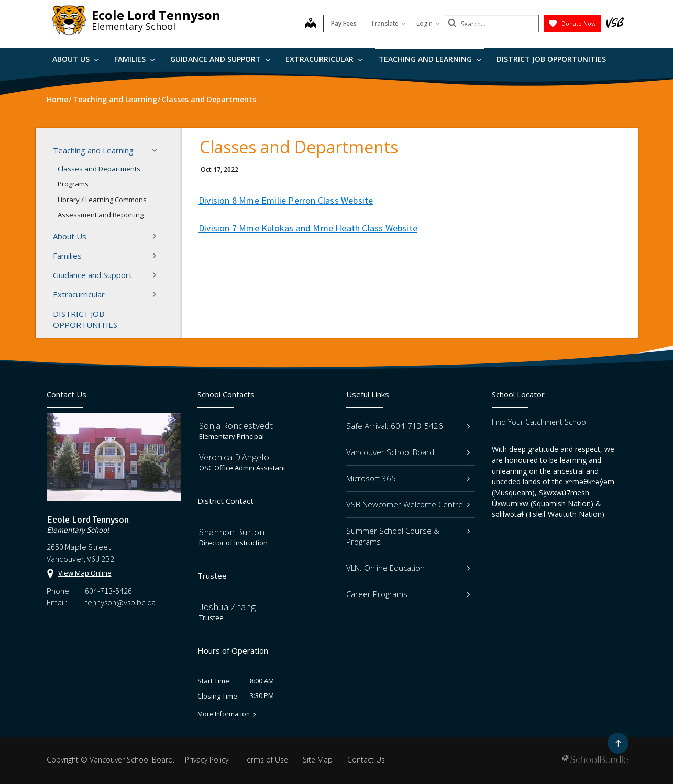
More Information (224, 714)
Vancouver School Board (408, 452)
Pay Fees (344, 23)
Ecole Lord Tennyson (156, 15)
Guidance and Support (220, 59)
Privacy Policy (207, 760)
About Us (76, 59)
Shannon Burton (232, 532)
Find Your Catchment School (540, 422)
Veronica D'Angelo (234, 457)
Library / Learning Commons (102, 200)
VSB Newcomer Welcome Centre (408, 504)
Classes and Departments (99, 169)
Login (428, 23)
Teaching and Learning (430, 59)
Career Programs (408, 594)
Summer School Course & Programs (408, 536)
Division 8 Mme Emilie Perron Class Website (286, 200)
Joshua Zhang (227, 607)
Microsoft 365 (408, 478)
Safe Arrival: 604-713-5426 (408, 426)
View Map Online (85, 573)
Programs (73, 184)
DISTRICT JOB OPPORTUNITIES (551, 59)
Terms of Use (266, 760)
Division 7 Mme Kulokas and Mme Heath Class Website (308, 228)
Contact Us (366, 760)
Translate (388, 23)
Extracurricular (324, 59)
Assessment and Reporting (101, 215)
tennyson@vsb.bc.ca (120, 602)
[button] (158, 150)
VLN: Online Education (408, 568)
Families (135, 59)
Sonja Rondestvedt (236, 426)
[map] (311, 24)
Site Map (318, 760)
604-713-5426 (108, 591)
